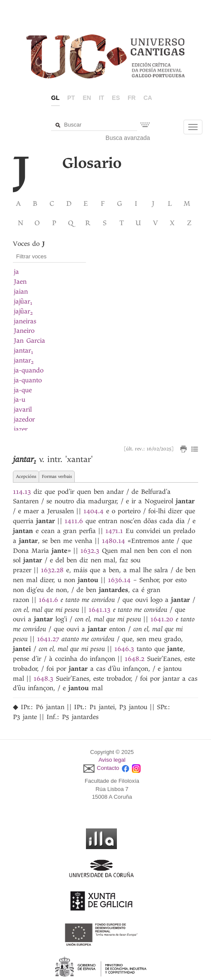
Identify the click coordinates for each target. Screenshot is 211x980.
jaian (21, 292)
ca (148, 98)
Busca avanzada (128, 138)
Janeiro (24, 331)
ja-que (23, 390)
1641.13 (99, 610)
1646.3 (124, 649)
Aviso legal (112, 760)
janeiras (25, 321)
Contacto (108, 768)
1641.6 (48, 600)
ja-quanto (28, 380)
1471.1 (114, 531)
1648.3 (43, 679)
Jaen (20, 282)
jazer (21, 429)
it (101, 98)
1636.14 (119, 580)
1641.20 (162, 619)
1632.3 (90, 551)
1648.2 (135, 659)
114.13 (22, 492)
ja (16, 272)
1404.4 (93, 511)
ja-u (20, 400)
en (87, 98)
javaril (23, 409)
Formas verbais (57, 476)
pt (71, 98)
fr (132, 98)
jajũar (23, 301)
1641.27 (48, 639)
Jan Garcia (29, 341)
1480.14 (113, 541)
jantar (23, 350)
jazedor (24, 419)
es (116, 98)
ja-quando (29, 370)
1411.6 (74, 521)
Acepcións (26, 476)
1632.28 (52, 570)
